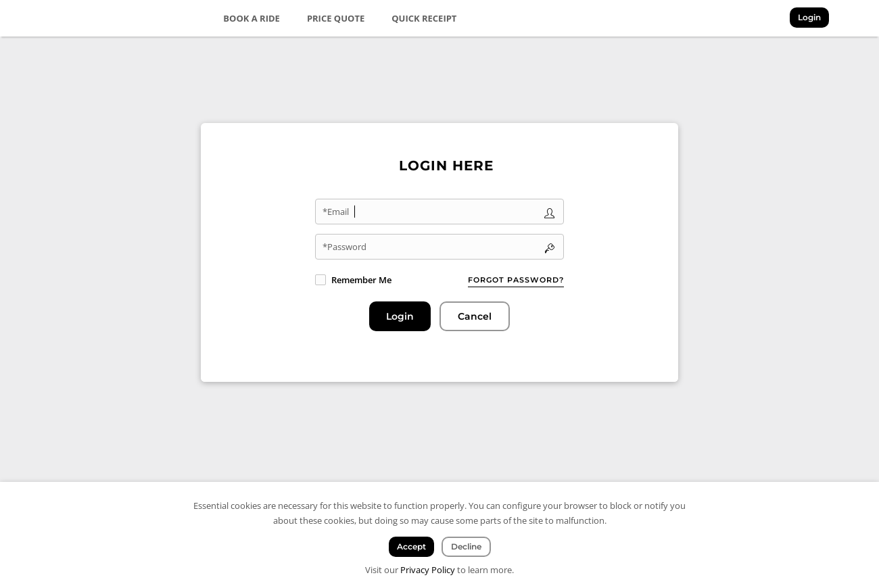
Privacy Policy (428, 570)
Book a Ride (252, 18)
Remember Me (361, 280)
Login (809, 17)
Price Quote (336, 18)
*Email (336, 212)
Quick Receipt (424, 18)
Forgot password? (516, 280)
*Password (345, 247)
